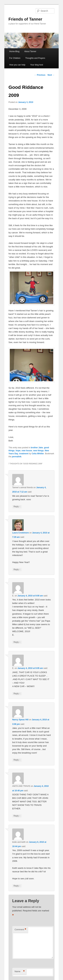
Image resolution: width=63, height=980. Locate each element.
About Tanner (30, 51)
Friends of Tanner (25, 19)
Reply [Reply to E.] (17, 642)
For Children (15, 58)
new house (27, 451)
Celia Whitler (38, 454)
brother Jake (37, 448)
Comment (20, 930)
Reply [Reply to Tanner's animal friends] (17, 507)
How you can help (17, 65)
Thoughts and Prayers (35, 58)
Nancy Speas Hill (20, 720)
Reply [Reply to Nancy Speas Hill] (17, 760)
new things (38, 451)
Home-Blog (14, 51)
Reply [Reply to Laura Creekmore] (17, 570)
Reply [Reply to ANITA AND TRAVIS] (17, 816)
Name (20, 972)
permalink (17, 457)
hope (18, 451)
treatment (24, 454)
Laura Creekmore (21, 533)
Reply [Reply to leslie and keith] (17, 886)
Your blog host (37, 65)
